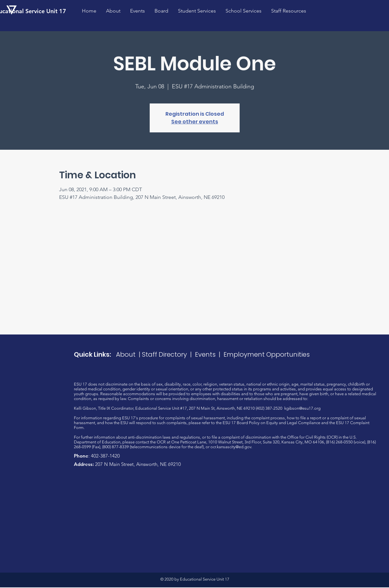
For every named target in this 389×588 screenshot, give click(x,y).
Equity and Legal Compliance (293, 423)
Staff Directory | (168, 354)
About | (129, 354)
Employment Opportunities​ (267, 354)
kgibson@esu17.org (302, 408)
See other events (195, 122)
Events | (209, 354)
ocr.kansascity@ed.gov (231, 447)
